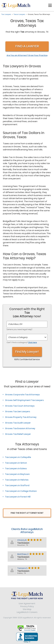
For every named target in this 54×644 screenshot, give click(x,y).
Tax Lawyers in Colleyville (18, 457)
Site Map (27, 609)
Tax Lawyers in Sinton (16, 463)
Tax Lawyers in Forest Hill (18, 497)
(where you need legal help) (19, 329)
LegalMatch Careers (27, 612)
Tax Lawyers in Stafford (17, 485)
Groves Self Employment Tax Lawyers (24, 400)
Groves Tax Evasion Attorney (20, 428)
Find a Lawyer (27, 46)
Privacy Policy (27, 606)
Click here (32, 342)
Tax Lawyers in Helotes (17, 480)
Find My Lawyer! (27, 352)
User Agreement (27, 603)
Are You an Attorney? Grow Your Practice (27, 55)
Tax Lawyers (6, 14)
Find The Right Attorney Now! (27, 513)
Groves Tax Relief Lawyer (18, 434)
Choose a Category (18, 337)
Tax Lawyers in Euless (16, 468)
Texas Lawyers (19, 14)
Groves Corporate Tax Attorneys (22, 395)
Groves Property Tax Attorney (21, 417)
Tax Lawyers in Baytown (17, 474)
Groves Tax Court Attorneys (20, 406)
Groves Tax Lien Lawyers (18, 411)
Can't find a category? (22, 342)
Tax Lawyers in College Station (21, 491)
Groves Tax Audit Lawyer (18, 423)
